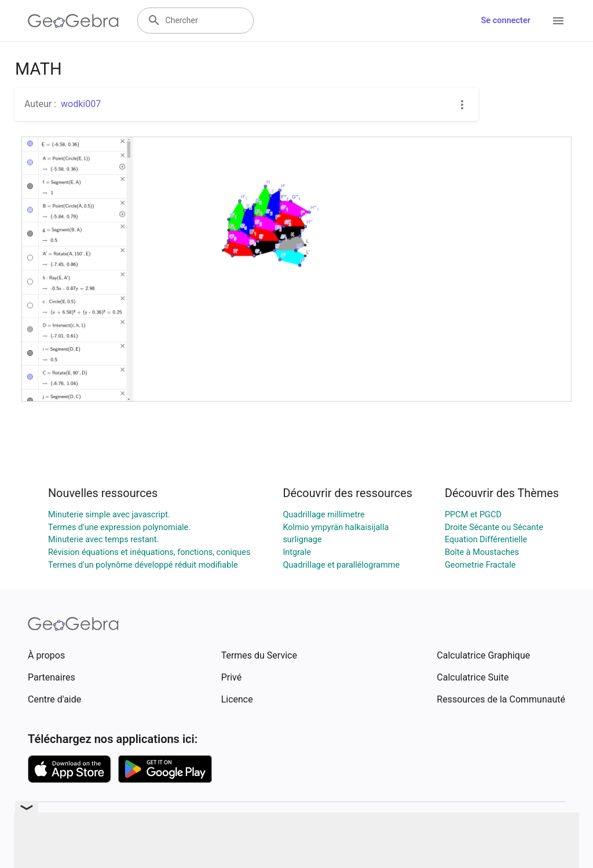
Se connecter (506, 21)
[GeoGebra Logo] (73, 21)
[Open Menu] (558, 21)
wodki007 (81, 104)
